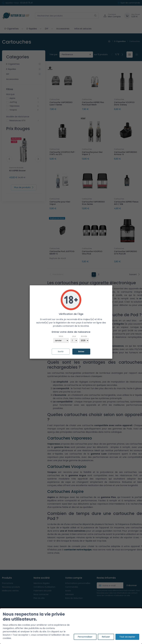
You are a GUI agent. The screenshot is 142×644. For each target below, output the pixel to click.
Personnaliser (85, 637)
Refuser (106, 637)
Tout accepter (127, 637)
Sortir (61, 352)
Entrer (81, 352)
